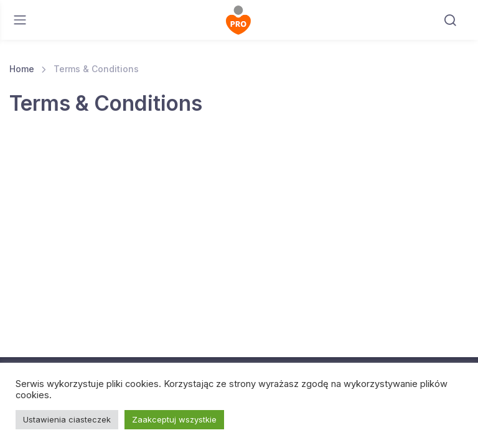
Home (22, 69)
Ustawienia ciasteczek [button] (67, 419)
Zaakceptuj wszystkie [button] (174, 419)
